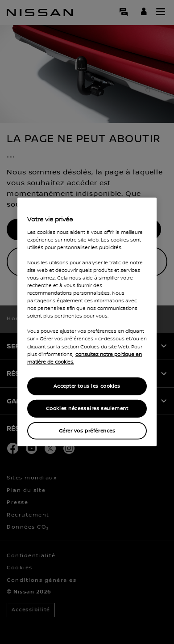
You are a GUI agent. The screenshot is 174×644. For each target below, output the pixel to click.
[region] (87, 322)
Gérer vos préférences (87, 430)
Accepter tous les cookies (87, 386)
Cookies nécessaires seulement (87, 408)
